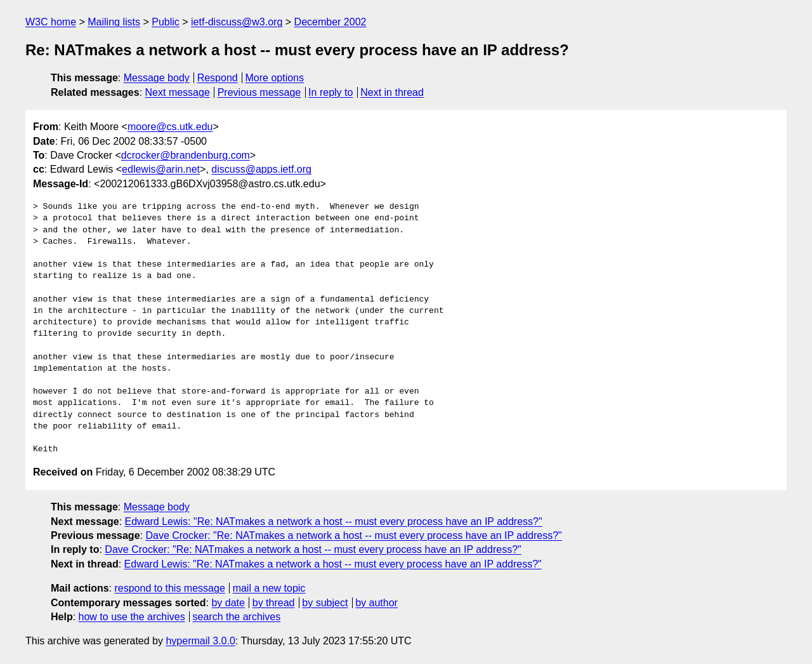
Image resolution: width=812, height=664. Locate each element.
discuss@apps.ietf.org (261, 169)
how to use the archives (132, 617)
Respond (218, 78)
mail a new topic (269, 588)
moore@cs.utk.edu (170, 127)
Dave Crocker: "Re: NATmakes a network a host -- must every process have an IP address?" (353, 535)
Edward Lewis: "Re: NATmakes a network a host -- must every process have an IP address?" (334, 521)
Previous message (259, 92)
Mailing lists (114, 22)
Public (166, 22)
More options (275, 78)
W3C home (51, 22)
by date (228, 603)
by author (377, 603)
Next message (178, 92)
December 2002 (331, 22)
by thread (274, 603)
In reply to (331, 92)
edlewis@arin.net (161, 169)
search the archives (237, 617)
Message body (157, 78)
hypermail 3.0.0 (200, 641)
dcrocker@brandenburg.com (186, 155)
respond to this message (169, 588)
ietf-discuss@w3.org (237, 22)
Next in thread (392, 92)
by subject (325, 603)
